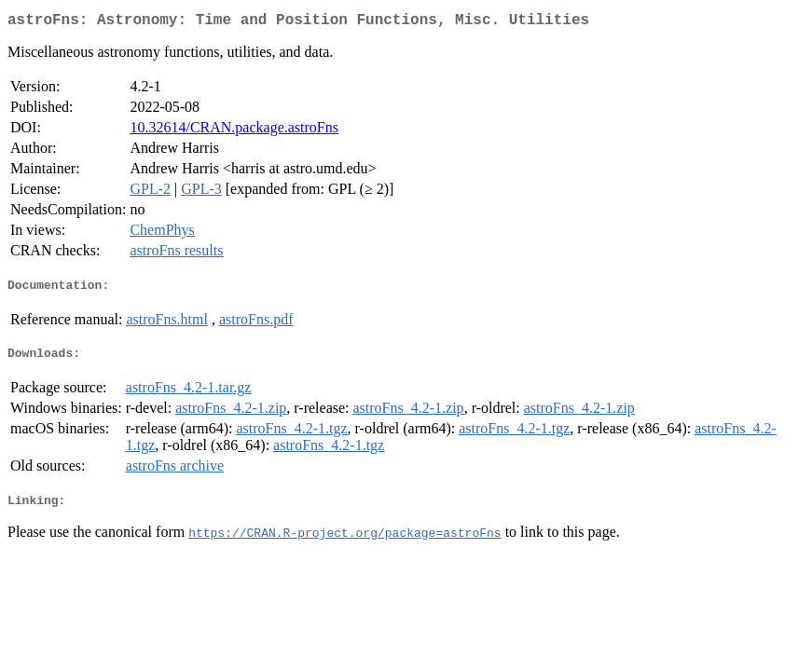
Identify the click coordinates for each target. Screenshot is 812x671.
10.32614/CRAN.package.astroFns (234, 131)
